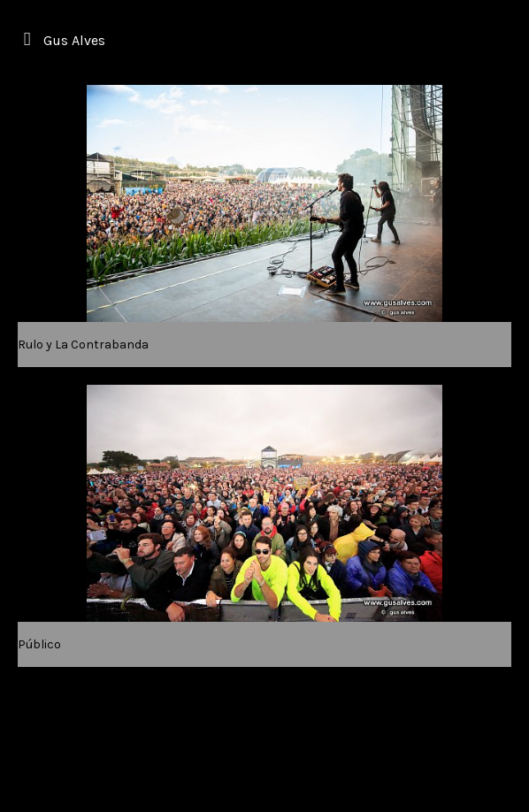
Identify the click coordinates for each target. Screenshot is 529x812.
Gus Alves (74, 40)
